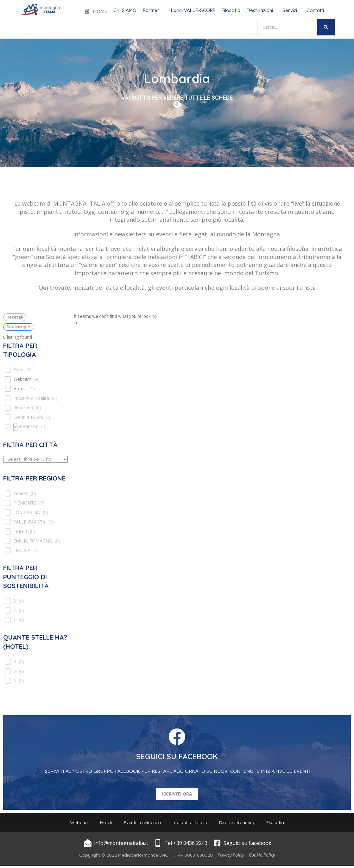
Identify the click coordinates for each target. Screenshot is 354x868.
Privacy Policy (231, 857)
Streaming (28, 426)
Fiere (18, 370)
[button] (153, 10)
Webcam (22, 379)
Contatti (315, 10)
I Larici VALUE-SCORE (192, 10)
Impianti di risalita (31, 398)
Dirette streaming (240, 823)
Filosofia (231, 10)
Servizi (290, 10)
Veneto (21, 493)
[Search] (287, 27)
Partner (151, 10)
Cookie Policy (262, 857)
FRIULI (20, 531)
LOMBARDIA (27, 512)
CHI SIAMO (125, 10)
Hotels (20, 389)
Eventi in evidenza (141, 823)
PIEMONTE (25, 503)
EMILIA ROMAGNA (33, 541)
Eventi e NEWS (28, 417)
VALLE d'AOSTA (29, 522)
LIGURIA (22, 550)
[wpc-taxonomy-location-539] (35, 459)
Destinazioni (260, 10)
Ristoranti (23, 408)
